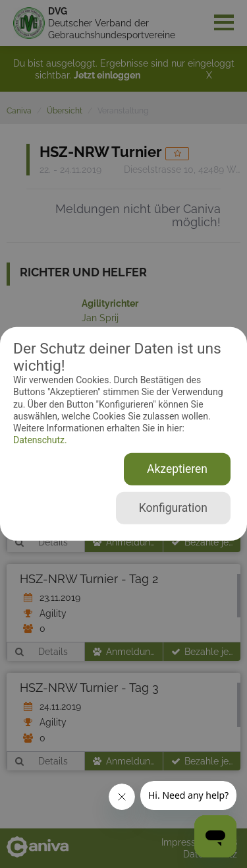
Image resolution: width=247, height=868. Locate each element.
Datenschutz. (40, 440)
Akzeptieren (177, 469)
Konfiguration (173, 508)
